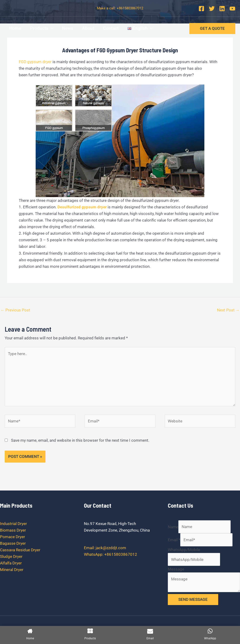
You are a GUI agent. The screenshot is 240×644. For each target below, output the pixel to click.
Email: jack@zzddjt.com (105, 548)
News (68, 28)
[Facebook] (201, 9)
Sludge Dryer (11, 556)
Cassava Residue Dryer (20, 550)
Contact (111, 28)
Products (42, 28)
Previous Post (15, 310)
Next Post (228, 310)
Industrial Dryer (13, 524)
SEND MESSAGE (193, 599)
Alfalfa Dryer (11, 563)
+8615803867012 (130, 8)
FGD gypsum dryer (35, 62)
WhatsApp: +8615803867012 (111, 554)
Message (176, 569)
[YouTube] (232, 9)
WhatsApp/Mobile (184, 550)
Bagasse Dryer (13, 543)
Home (15, 28)
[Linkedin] (222, 9)
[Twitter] (212, 9)
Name (173, 527)
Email (174, 540)
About (88, 28)
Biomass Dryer (13, 530)
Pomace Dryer (13, 537)
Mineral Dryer (12, 570)
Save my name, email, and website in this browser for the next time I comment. (80, 440)
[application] (51, 28)
